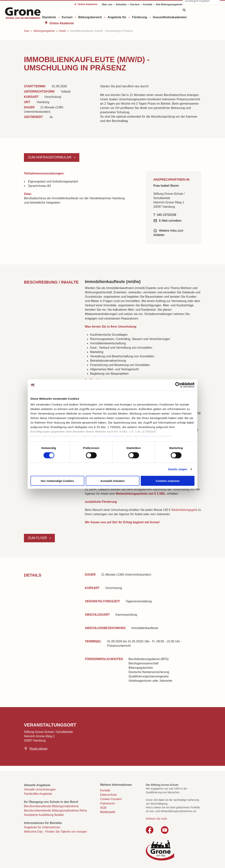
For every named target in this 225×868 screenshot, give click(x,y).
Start (27, 31)
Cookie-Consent (111, 799)
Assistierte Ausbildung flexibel (44, 815)
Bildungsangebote (44, 31)
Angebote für (117, 17)
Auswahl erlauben (112, 481)
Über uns (107, 4)
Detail (62, 31)
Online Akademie (62, 23)
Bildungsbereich (90, 17)
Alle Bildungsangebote (169, 4)
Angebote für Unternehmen (42, 827)
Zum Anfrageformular (50, 157)
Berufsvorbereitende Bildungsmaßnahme (51, 806)
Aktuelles (121, 4)
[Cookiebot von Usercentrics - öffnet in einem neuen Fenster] (178, 385)
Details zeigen (178, 469)
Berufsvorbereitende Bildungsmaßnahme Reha (55, 811)
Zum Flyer (38, 538)
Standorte (49, 17)
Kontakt (148, 4)
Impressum (149, 436)
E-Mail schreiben (170, 221)
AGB (103, 808)
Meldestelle (108, 812)
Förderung (140, 17)
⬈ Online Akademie (86, 4)
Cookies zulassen (168, 481)
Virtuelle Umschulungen (40, 789)
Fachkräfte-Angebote (38, 794)
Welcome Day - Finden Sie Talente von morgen (55, 832)
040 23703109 (166, 215)
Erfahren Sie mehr (157, 819)
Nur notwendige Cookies (57, 481)
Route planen (39, 749)
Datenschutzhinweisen (108, 436)
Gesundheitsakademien (170, 17)
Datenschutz (108, 795)
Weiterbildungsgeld (184, 510)
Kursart (67, 17)
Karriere (135, 4)
